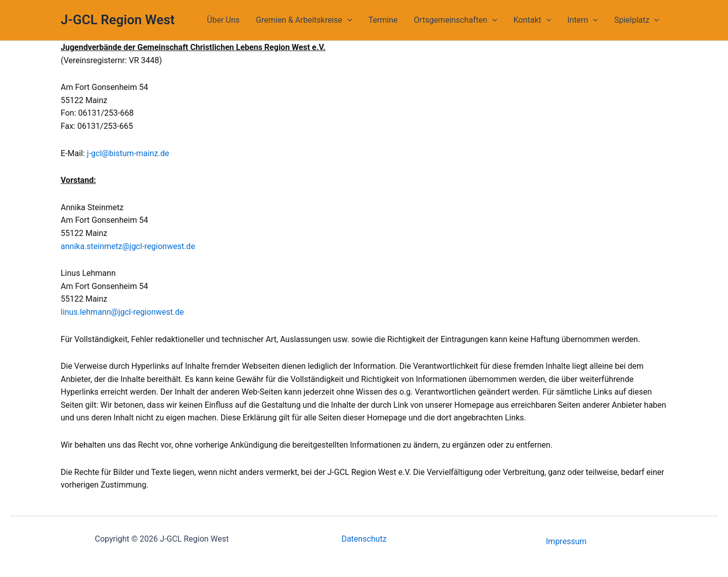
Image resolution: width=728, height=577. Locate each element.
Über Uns (223, 20)
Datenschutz (364, 539)
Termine (383, 20)
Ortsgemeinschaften (456, 20)
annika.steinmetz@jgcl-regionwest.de (128, 246)
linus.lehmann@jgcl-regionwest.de (122, 312)
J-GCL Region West (118, 20)
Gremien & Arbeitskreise (304, 20)
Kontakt (532, 20)
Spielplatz (637, 20)
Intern (583, 20)
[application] (347, 20)
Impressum (566, 541)
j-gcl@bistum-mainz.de (128, 153)
